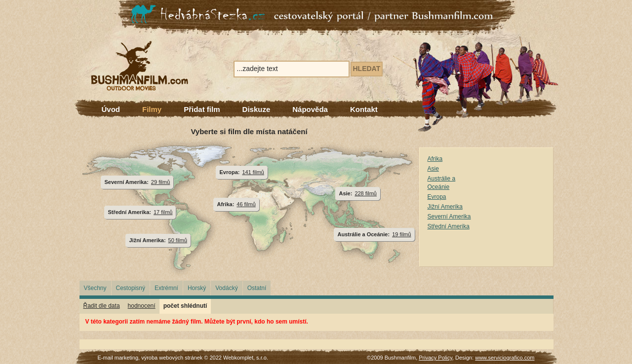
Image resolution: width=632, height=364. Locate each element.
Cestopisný (131, 288)
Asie (433, 169)
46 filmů (246, 204)
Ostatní (257, 288)
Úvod (111, 109)
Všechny (95, 288)
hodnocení (142, 306)
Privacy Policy (435, 358)
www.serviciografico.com (505, 358)
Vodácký (226, 288)
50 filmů (178, 240)
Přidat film (202, 109)
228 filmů (366, 193)
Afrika (435, 159)
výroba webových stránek (172, 358)
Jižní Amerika (445, 207)
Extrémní (166, 288)
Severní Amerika (449, 217)
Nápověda (310, 109)
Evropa (437, 197)
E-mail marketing (118, 358)
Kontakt (364, 109)
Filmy (152, 109)
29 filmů (160, 182)
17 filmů (163, 212)
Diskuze (257, 109)
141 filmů (253, 172)
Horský (197, 288)
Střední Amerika (449, 226)
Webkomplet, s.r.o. (246, 358)
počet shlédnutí (185, 306)
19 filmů (401, 234)
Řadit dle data (102, 306)
